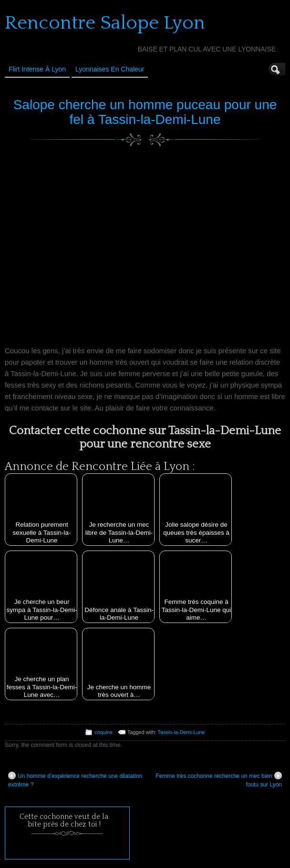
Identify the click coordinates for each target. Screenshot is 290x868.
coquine (104, 732)
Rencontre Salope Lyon (105, 23)
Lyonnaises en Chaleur (110, 69)
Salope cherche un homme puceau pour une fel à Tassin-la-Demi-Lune (145, 112)
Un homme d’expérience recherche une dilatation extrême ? (75, 780)
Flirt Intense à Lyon (37, 69)
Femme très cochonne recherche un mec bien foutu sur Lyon (219, 780)
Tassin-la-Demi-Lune (181, 732)
